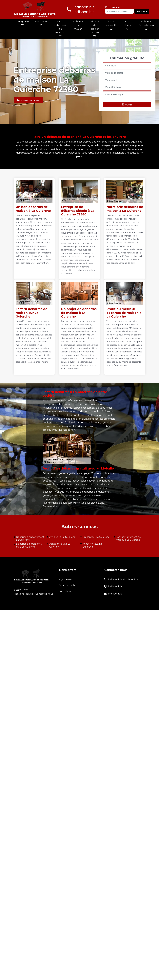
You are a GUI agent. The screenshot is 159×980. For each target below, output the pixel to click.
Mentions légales (23, 594)
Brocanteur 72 (41, 23)
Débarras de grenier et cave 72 (95, 29)
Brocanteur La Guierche (96, 537)
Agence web (66, 579)
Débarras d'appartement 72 (146, 25)
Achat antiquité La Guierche (60, 545)
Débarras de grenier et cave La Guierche (29, 545)
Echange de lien (68, 585)
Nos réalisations (28, 100)
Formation (65, 591)
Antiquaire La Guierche (62, 537)
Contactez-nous (44, 594)
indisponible (115, 579)
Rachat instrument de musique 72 (60, 29)
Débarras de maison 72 (78, 27)
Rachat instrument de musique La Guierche (128, 538)
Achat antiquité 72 (111, 25)
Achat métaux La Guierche (92, 545)
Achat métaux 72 (127, 25)
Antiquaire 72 (23, 23)
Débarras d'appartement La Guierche (30, 538)
